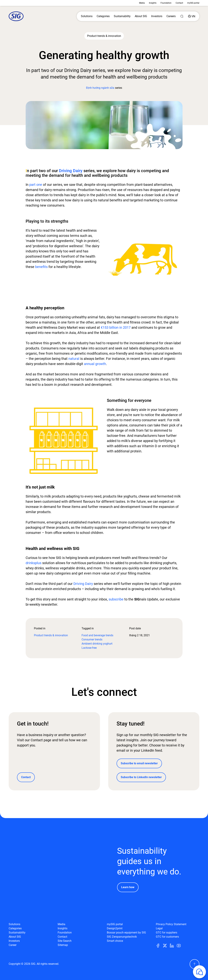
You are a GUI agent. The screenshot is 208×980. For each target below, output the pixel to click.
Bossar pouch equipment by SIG (126, 933)
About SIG (141, 16)
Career (13, 945)
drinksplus (34, 563)
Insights (153, 3)
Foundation (166, 3)
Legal (159, 928)
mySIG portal (193, 3)
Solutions (87, 16)
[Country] (192, 16)
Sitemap (63, 945)
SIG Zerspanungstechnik (122, 937)
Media (142, 3)
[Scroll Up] (194, 964)
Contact (179, 3)
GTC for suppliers (167, 933)
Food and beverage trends (97, 635)
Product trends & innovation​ (51, 635)
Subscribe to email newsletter (139, 763)
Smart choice (115, 941)
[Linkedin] (173, 945)
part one (36, 185)
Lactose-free (89, 648)
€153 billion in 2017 (116, 327)
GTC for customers (167, 937)
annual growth (95, 364)
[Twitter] (166, 945)
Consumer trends (92, 639)
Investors (157, 16)
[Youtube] (180, 945)
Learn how (128, 887)
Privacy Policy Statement (171, 924)
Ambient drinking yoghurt (97, 644)
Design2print (115, 928)
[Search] (182, 16)
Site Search (65, 941)
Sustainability (122, 16)
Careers (171, 16)
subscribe (116, 599)
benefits (41, 267)
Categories (103, 16)
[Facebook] (159, 945)
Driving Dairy (71, 171)
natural (74, 359)
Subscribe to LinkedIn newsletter (141, 777)
